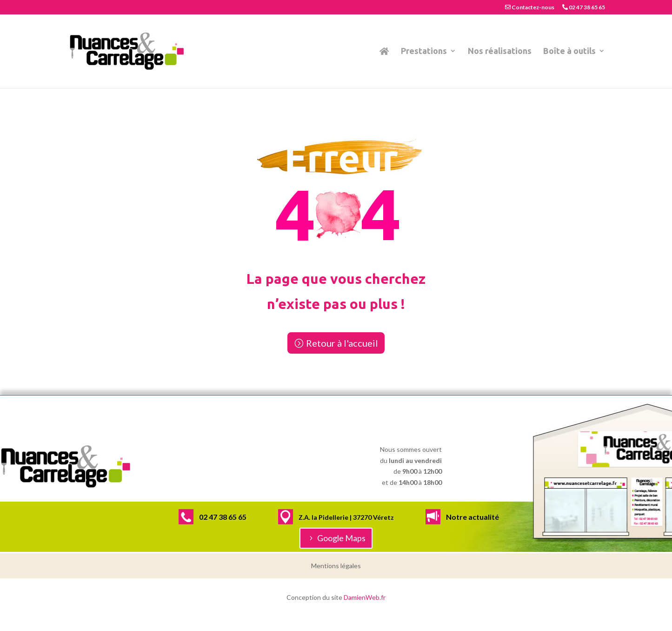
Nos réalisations (500, 51)
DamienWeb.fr (365, 597)
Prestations (424, 51)
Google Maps (341, 538)
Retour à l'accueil (342, 343)
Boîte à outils (569, 51)
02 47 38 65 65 (584, 7)
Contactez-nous (530, 7)
